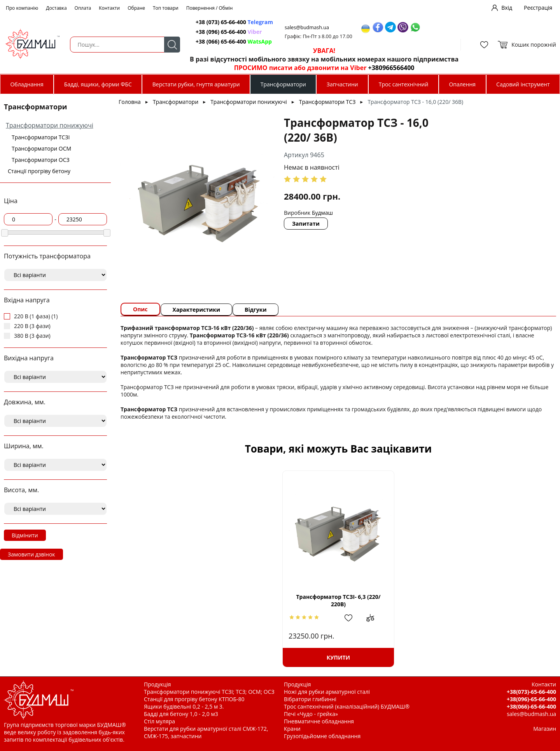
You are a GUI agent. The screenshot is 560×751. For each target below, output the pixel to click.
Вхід (507, 8)
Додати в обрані (352, 618)
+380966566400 (391, 68)
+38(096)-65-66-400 (531, 699)
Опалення (462, 84)
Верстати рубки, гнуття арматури (196, 84)
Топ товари (166, 8)
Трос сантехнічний (404, 84)
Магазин (545, 729)
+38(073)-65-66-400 (531, 692)
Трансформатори (283, 84)
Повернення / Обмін (210, 8)
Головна (130, 102)
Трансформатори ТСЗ (327, 102)
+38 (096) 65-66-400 (229, 32)
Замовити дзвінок (31, 554)
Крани (292, 729)
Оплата (83, 8)
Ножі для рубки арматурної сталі (327, 692)
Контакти (109, 8)
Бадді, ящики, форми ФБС (98, 84)
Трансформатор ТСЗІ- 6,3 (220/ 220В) (338, 600)
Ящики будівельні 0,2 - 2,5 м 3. (184, 706)
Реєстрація (538, 8)
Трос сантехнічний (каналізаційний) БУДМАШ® (347, 706)
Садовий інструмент (523, 84)
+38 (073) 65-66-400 (234, 22)
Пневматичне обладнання (319, 721)
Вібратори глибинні (310, 699)
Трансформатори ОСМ (41, 148)
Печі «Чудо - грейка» (311, 714)
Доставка (56, 8)
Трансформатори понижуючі (50, 125)
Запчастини (342, 84)
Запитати (306, 224)
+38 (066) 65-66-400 (234, 41)
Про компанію (22, 8)
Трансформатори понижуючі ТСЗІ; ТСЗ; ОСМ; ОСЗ (209, 692)
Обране (136, 8)
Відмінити (25, 535)
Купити (338, 657)
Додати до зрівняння (374, 618)
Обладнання (27, 84)
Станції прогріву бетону (39, 171)
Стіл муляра (159, 721)
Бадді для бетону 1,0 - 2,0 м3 (181, 714)
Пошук (172, 45)
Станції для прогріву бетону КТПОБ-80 (194, 699)
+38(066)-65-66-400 (531, 706)
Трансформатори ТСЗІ (41, 137)
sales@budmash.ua (307, 27)
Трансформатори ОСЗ (41, 160)
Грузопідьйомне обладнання (322, 736)
